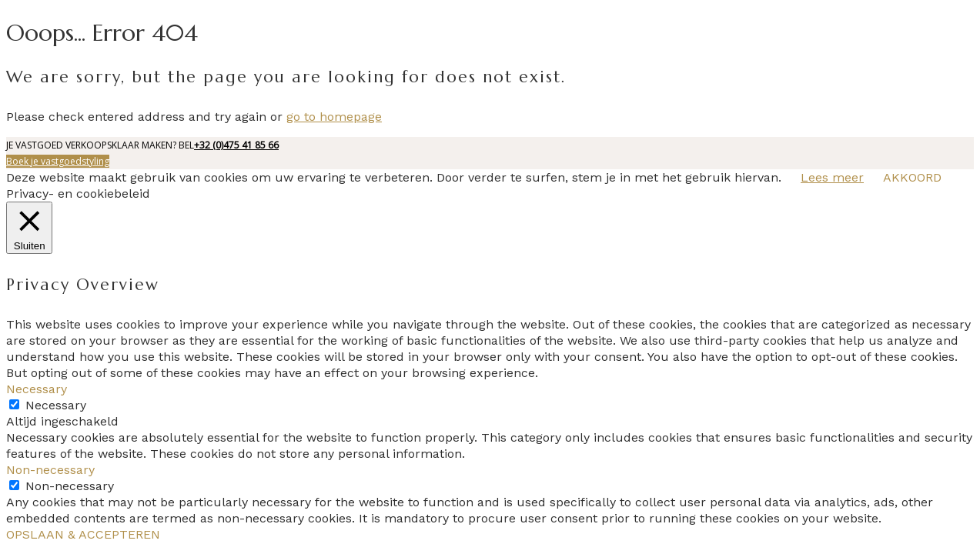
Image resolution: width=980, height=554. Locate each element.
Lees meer (832, 177)
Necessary (56, 405)
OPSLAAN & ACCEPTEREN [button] (83, 534)
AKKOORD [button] (912, 177)
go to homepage (334, 117)
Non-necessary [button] (50, 470)
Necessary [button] (37, 389)
